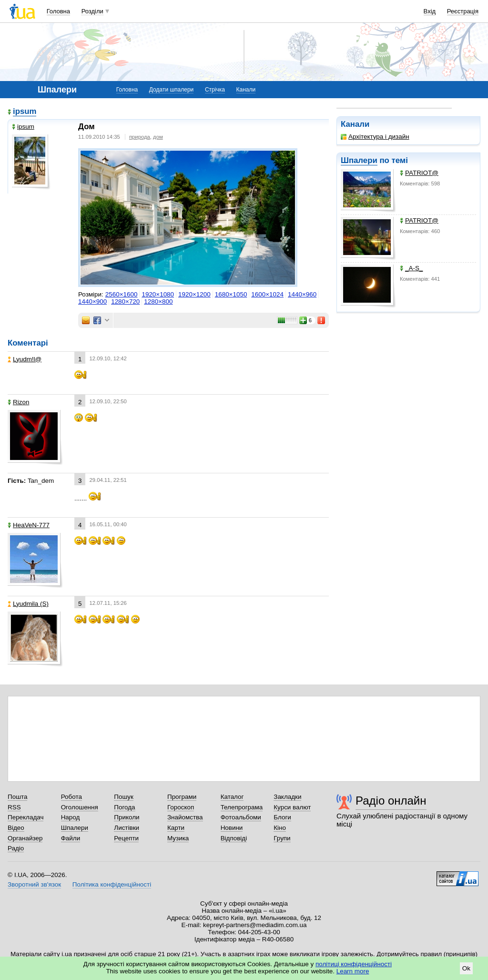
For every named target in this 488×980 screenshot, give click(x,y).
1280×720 (125, 301)
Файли (71, 838)
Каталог (232, 797)
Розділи (92, 11)
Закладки (287, 797)
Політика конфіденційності (112, 884)
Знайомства (185, 817)
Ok (466, 968)
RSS (14, 807)
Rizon (18, 402)
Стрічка (215, 90)
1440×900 (92, 301)
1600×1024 (267, 294)
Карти (176, 828)
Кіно (280, 828)
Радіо (16, 848)
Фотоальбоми (241, 817)
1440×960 (302, 294)
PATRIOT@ (419, 173)
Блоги (282, 817)
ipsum (25, 111)
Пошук (124, 797)
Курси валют (292, 807)
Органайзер (25, 838)
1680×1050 (231, 294)
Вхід (430, 11)
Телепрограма (242, 807)
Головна (58, 11)
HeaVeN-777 (29, 525)
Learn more (353, 971)
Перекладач (25, 817)
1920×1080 (158, 294)
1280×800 (158, 301)
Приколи (127, 817)
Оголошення (80, 807)
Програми (182, 797)
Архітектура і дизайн (375, 137)
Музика (178, 838)
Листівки (127, 828)
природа (140, 137)
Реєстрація (463, 11)
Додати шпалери (171, 90)
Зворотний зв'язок (34, 884)
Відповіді (234, 838)
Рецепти (126, 838)
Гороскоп (181, 807)
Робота (71, 797)
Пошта (17, 797)
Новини (232, 828)
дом (158, 137)
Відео (16, 828)
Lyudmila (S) (28, 604)
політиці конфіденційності (354, 964)
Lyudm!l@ (25, 359)
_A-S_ (411, 268)
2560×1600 (122, 294)
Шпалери (359, 160)
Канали (246, 90)
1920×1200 (194, 294)
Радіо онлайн (391, 801)
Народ (71, 817)
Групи (282, 838)
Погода (124, 807)
